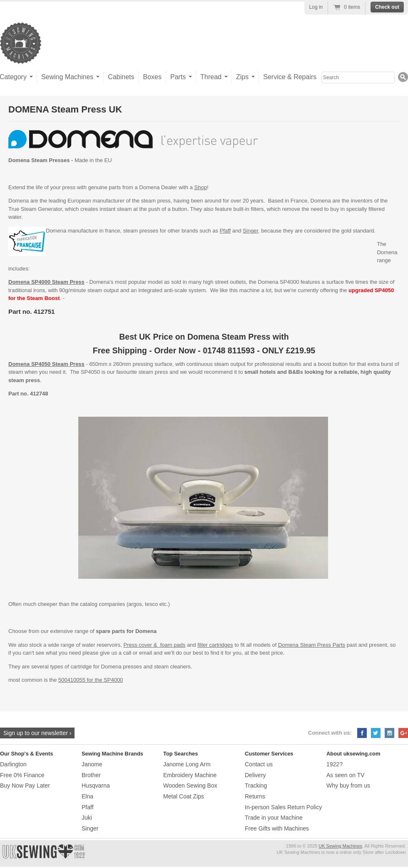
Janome (92, 764)
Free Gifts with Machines (277, 828)
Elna (87, 796)
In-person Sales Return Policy (283, 807)
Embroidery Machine (190, 775)
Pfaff (225, 231)
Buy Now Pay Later (25, 785)
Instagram (389, 733)
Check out (387, 7)
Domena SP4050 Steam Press (46, 364)
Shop (201, 187)
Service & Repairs (290, 77)
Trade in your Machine (274, 818)
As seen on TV (346, 775)
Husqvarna (96, 785)
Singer (250, 231)
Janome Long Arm (187, 764)
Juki (87, 818)
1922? (335, 764)
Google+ (403, 733)
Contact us (259, 764)
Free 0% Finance (22, 775)
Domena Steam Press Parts (312, 645)
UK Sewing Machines (340, 846)
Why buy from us (348, 785)
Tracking (256, 785)
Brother (91, 775)
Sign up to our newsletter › (37, 733)
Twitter (376, 733)
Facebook (362, 733)
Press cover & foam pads (155, 645)
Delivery (255, 775)
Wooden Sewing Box (190, 785)
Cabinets (121, 77)
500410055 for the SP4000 (91, 680)
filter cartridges (215, 645)
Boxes (152, 77)
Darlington (13, 764)
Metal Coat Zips (184, 796)
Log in (316, 7)
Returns (255, 796)
